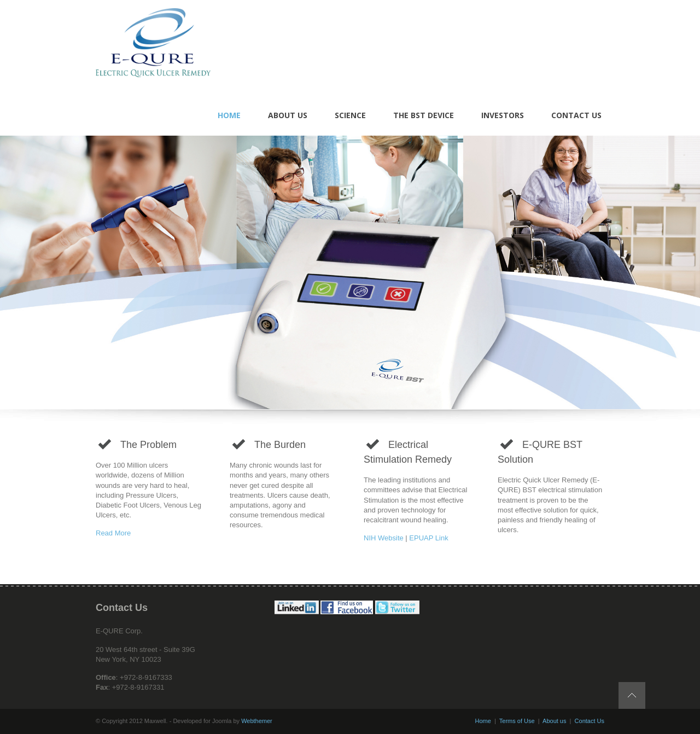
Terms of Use (517, 721)
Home (483, 721)
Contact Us (590, 721)
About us (554, 721)
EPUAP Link (428, 538)
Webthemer (257, 721)
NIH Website (384, 538)
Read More (113, 533)
